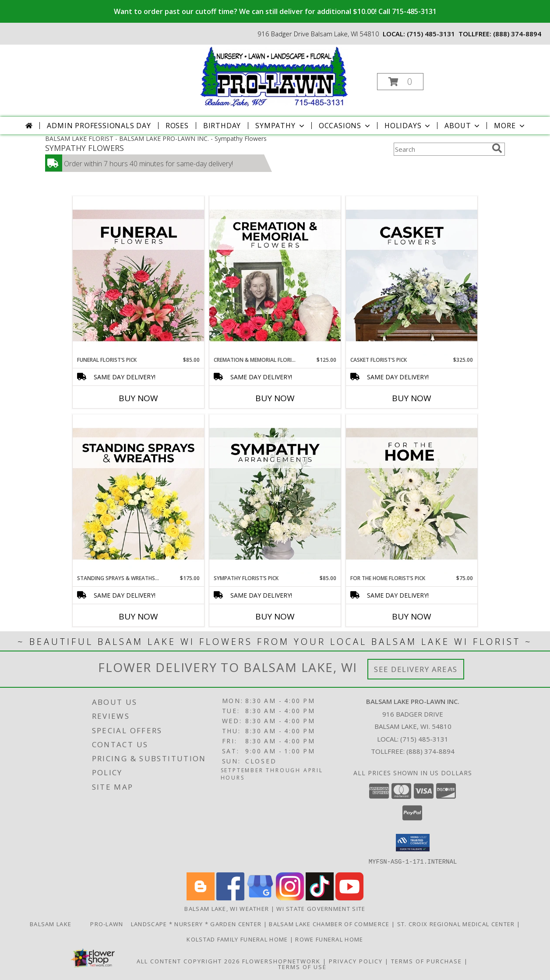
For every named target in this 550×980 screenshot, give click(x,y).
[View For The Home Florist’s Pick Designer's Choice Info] (412, 494)
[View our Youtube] (349, 898)
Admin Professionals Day (99, 126)
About (463, 126)
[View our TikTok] (320, 898)
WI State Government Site (321, 908)
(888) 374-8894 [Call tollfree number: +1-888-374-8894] (517, 34)
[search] (497, 148)
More (510, 126)
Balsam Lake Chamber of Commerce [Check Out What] (330, 924)
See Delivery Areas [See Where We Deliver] (416, 669)
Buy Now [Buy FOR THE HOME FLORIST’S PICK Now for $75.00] (412, 616)
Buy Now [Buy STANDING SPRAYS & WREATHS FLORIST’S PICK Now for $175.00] (138, 616)
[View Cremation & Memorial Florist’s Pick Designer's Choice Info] (275, 276)
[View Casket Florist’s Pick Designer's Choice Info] (412, 276)
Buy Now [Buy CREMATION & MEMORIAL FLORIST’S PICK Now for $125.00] (275, 398)
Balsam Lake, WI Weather (227, 908)
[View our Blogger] (201, 898)
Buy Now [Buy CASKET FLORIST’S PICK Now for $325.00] (412, 398)
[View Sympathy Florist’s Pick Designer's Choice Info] (275, 494)
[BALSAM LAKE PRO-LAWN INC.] (274, 76)
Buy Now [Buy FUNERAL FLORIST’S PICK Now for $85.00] (138, 398)
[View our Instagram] (290, 898)
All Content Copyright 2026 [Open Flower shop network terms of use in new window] (188, 961)
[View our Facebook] (230, 898)
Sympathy (280, 126)
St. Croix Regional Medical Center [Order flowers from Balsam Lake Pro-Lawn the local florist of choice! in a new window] (457, 924)
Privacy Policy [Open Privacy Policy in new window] (356, 961)
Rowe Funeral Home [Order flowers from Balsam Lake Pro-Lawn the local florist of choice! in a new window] (329, 939)
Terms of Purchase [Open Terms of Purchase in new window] (427, 961)
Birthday (222, 126)
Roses (177, 126)
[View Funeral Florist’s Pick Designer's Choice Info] (138, 276)
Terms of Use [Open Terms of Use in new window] (302, 966)
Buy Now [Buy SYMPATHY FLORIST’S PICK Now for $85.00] (275, 616)
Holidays (408, 126)
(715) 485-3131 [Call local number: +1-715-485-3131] (431, 34)
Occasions (345, 126)
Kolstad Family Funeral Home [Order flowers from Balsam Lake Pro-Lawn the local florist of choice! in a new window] (238, 939)
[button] (400, 82)
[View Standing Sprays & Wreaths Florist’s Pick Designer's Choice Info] (138, 494)
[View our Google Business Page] (260, 898)
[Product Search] (441, 149)
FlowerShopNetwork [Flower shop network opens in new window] (281, 961)
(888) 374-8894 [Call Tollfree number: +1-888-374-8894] (430, 751)
